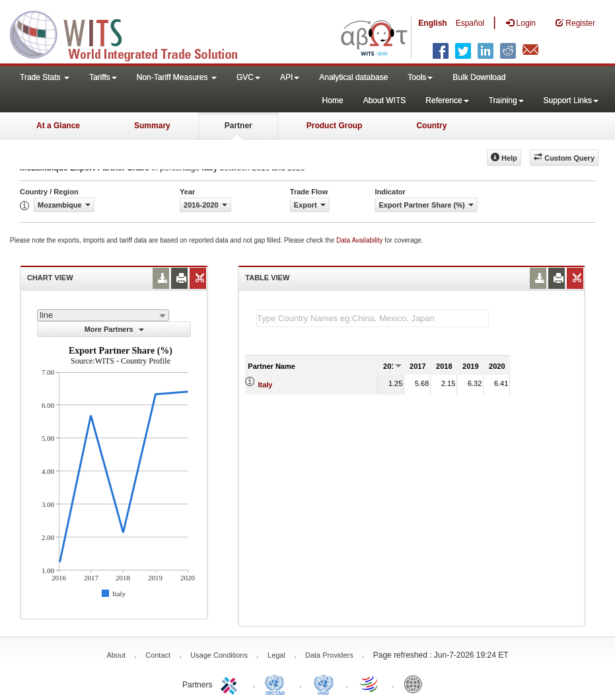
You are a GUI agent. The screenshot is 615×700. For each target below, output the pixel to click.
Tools (420, 77)
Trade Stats (45, 77)
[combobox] (103, 315)
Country (431, 126)
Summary (152, 126)
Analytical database (353, 77)
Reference (447, 100)
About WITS (385, 100)
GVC (248, 77)
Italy (265, 385)
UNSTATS (324, 683)
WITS (132, 33)
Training (506, 100)
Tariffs (103, 77)
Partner (238, 126)
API (290, 77)
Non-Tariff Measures (177, 77)
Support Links (571, 100)
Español (470, 23)
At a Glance (58, 126)
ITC (231, 683)
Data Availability (360, 240)
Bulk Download (479, 77)
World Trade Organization (370, 683)
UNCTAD (277, 683)
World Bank (416, 683)
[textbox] (373, 318)
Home (333, 100)
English (432, 23)
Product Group (335, 126)
